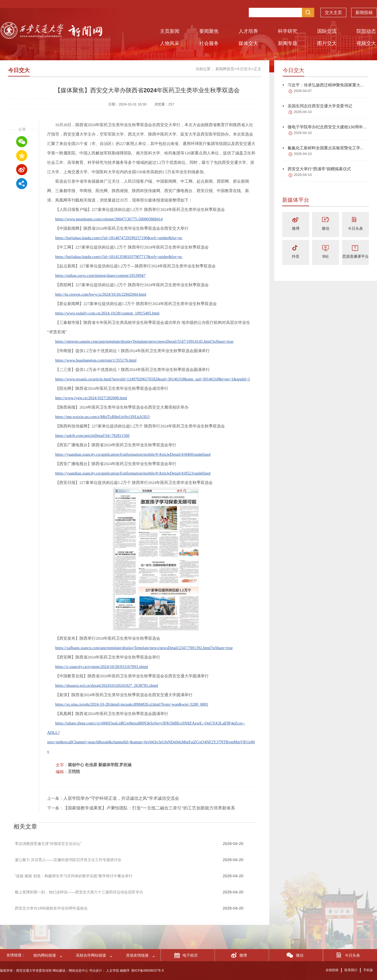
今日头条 (355, 228)
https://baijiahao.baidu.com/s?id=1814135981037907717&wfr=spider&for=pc (119, 257)
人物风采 (170, 43)
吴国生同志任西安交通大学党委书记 (317, 106)
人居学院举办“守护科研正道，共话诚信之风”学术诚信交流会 (121, 798)
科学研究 (288, 31)
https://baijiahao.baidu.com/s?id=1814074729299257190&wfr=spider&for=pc (119, 238)
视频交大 (366, 43)
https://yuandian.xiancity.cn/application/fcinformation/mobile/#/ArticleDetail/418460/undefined (133, 454)
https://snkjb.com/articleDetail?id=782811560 (92, 436)
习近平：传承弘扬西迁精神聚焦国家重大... (323, 85)
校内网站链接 (45, 955)
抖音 (296, 256)
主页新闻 (170, 31)
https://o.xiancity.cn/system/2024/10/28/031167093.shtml (102, 667)
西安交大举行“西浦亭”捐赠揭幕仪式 (317, 169)
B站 (325, 256)
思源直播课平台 (355, 256)
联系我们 (351, 970)
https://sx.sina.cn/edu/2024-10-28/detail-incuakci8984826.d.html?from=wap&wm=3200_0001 (132, 704)
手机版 (368, 970)
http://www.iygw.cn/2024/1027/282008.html (91, 398)
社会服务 (209, 43)
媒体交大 (248, 43)
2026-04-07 (303, 91)
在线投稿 (332, 970)
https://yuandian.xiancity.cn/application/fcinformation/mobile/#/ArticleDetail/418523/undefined (133, 473)
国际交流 (327, 31)
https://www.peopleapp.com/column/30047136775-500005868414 (109, 219)
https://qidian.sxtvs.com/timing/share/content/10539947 (100, 275)
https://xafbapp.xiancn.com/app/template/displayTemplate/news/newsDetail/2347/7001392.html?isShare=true (144, 648)
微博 (296, 228)
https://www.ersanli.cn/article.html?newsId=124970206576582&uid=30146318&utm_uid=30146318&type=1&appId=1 (153, 379)
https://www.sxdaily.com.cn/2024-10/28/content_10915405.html (107, 313)
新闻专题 (288, 43)
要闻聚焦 (209, 31)
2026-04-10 (303, 112)
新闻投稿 (364, 14)
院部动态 (366, 31)
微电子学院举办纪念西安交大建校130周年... (325, 127)
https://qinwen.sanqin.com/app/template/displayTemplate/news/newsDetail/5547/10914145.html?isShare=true (144, 341)
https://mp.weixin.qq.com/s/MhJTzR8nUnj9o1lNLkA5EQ (102, 417)
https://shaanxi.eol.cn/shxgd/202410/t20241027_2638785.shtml (107, 685)
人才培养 (248, 31)
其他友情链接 (137, 955)
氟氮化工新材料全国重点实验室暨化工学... (323, 148)
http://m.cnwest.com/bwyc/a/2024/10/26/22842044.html (101, 294)
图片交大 (327, 43)
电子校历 (190, 955)
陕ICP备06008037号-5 (148, 971)
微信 (326, 228)
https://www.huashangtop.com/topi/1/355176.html (96, 360)
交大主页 (333, 14)
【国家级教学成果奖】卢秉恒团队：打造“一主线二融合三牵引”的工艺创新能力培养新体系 (149, 808)
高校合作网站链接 (91, 955)
